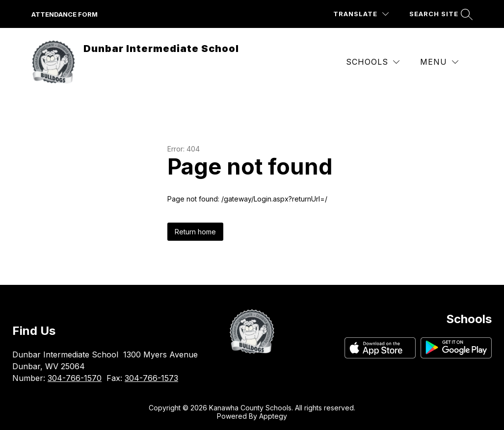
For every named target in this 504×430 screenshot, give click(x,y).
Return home (195, 232)
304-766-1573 (151, 378)
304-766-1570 (75, 378)
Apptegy (273, 416)
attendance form (65, 14)
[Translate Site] (361, 14)
